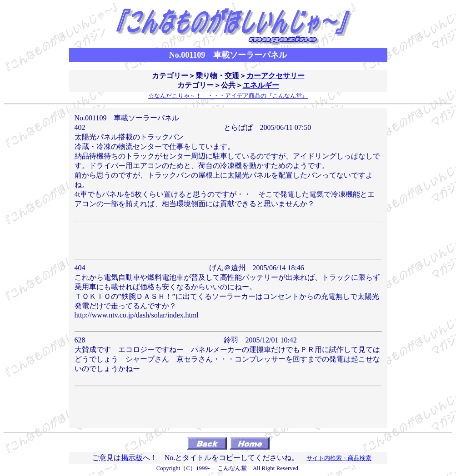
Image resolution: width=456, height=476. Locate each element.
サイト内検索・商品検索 (339, 458)
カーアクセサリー (276, 76)
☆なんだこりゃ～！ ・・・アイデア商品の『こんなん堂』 (228, 96)
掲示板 (132, 458)
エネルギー (261, 85)
